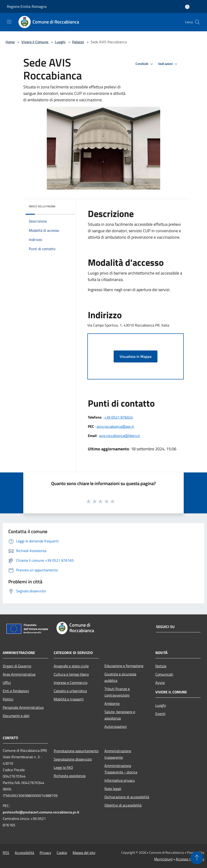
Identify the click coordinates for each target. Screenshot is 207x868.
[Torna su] (197, 858)
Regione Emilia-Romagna (27, 6)
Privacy (45, 853)
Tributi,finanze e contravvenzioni (117, 692)
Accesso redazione (190, 859)
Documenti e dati (16, 716)
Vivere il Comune (35, 42)
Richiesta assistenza (70, 776)
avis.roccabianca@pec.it (115, 426)
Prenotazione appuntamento (76, 751)
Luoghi (60, 42)
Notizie (161, 666)
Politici (8, 699)
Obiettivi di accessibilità (123, 805)
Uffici (7, 683)
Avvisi (160, 683)
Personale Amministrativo (23, 707)
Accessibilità (24, 853)
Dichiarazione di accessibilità (127, 797)
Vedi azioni (169, 64)
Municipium (163, 859)
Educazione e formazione (124, 666)
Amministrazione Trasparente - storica (121, 769)
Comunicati (164, 674)
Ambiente (112, 703)
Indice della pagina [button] (42, 206)
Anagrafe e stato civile (71, 666)
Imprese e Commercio (71, 683)
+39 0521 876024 (119, 417)
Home (10, 42)
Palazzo (78, 42)
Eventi (160, 714)
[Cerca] (197, 22)
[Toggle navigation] (9, 22)
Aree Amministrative (19, 674)
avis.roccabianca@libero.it (120, 436)
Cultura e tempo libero (71, 674)
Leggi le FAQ (63, 767)
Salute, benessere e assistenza (120, 715)
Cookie (62, 853)
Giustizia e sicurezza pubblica (120, 677)
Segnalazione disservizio (73, 759)
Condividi (145, 64)
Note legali (113, 789)
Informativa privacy (120, 780)
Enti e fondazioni (16, 691)
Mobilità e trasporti (69, 699)
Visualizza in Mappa (136, 356)
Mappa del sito (84, 853)
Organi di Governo (17, 666)
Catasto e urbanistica (70, 691)
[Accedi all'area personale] (187, 7)
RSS (6, 853)
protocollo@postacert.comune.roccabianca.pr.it (41, 812)
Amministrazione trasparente (118, 754)
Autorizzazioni (116, 726)
